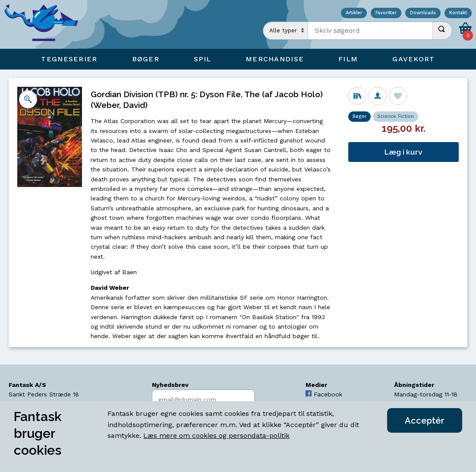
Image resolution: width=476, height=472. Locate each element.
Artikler (354, 13)
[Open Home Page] (45, 24)
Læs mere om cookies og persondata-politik (216, 436)
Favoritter (386, 13)
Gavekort (413, 59)
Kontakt (458, 13)
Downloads (423, 13)
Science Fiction (396, 116)
